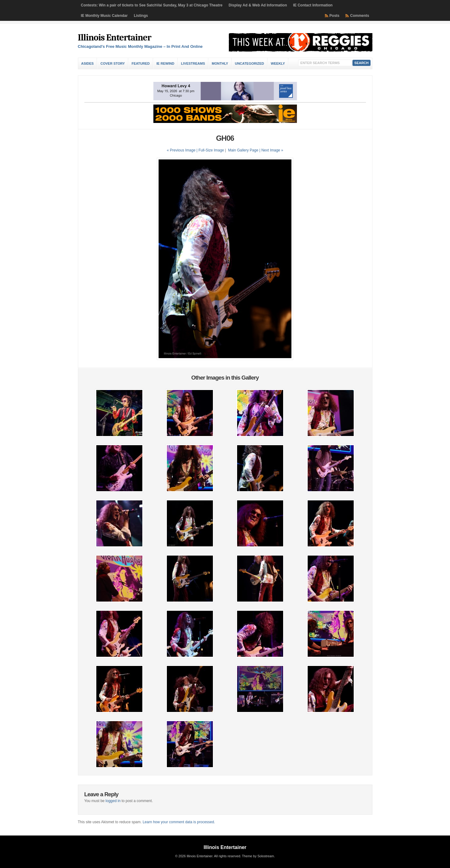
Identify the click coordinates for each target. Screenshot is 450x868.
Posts (335, 16)
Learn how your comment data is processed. (179, 822)
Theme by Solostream (258, 856)
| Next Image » (271, 150)
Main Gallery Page (243, 150)
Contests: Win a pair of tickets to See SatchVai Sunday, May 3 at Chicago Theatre (152, 5)
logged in (113, 801)
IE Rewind (165, 63)
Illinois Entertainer (115, 38)
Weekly (278, 63)
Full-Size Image (211, 150)
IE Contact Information (313, 5)
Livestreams (193, 63)
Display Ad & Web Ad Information (258, 5)
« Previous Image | (183, 150)
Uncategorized (250, 63)
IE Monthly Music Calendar (104, 16)
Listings (141, 16)
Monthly (220, 63)
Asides (88, 63)
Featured (141, 63)
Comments (360, 16)
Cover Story (112, 63)
